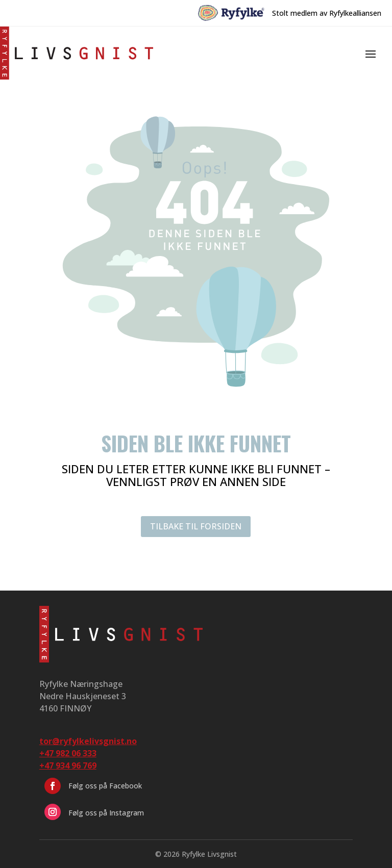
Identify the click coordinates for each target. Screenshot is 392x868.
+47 (68, 765)
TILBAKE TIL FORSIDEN (196, 526)
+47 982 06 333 (68, 753)
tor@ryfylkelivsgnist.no (88, 741)
